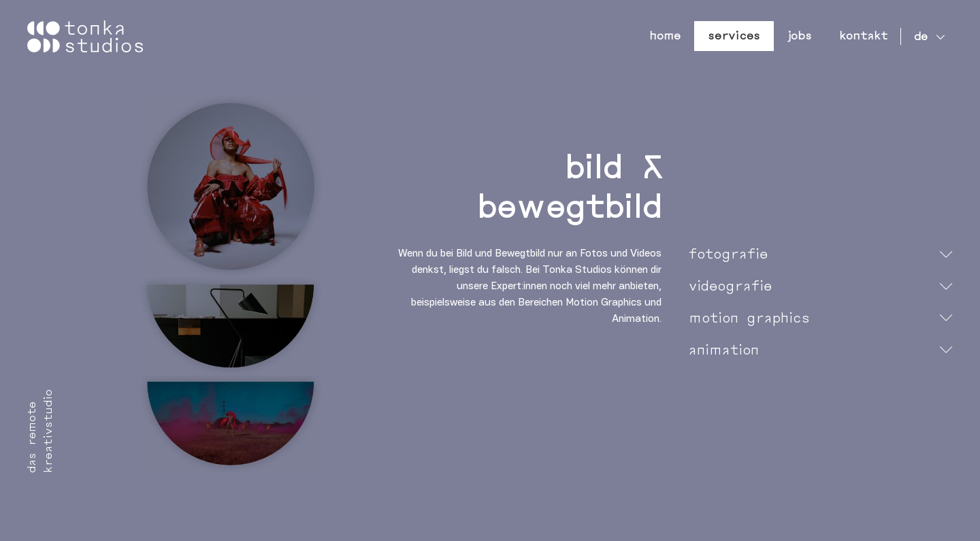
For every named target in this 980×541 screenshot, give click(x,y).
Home (665, 36)
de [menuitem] (921, 36)
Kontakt (863, 36)
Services (734, 36)
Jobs (800, 36)
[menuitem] (927, 36)
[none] (927, 36)
